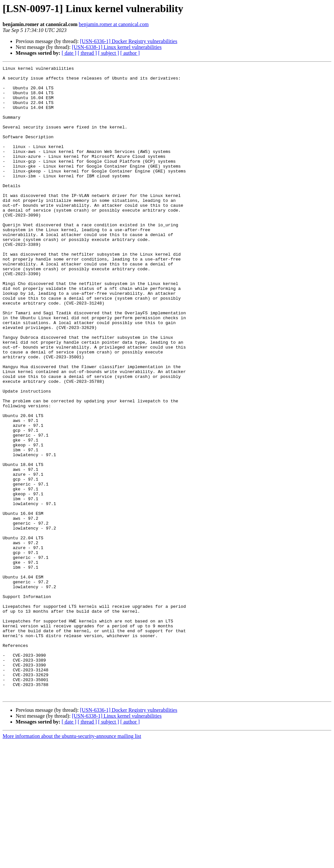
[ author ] (130, 53)
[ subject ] (109, 53)
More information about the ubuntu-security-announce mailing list (72, 862)
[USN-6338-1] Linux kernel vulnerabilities (117, 47)
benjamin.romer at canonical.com (114, 24)
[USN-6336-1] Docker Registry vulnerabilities (129, 41)
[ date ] (69, 53)
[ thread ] (87, 53)
